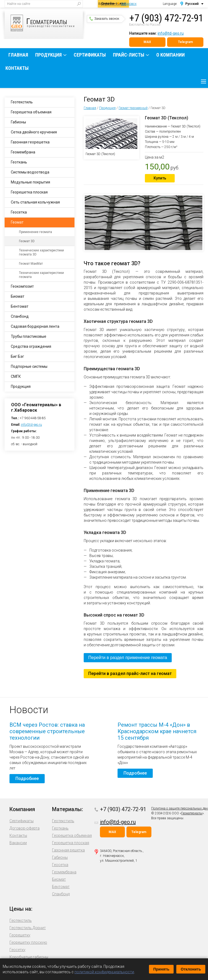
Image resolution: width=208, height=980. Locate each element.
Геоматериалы (192, 813)
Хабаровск (129, 4)
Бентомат (20, 306)
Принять (161, 969)
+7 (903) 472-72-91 (166, 18)
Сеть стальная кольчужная (35, 202)
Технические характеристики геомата (41, 275)
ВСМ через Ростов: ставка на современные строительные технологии (47, 731)
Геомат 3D (27, 241)
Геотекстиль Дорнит (28, 928)
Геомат (17, 222)
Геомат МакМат (31, 264)
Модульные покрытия (30, 182)
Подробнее (27, 779)
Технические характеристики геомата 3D (41, 252)
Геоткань (19, 162)
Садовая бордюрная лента (35, 326)
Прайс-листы (129, 55)
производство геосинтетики (47, 23)
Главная (18, 55)
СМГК (16, 376)
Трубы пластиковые (29, 336)
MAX (147, 42)
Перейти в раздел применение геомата (128, 658)
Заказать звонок (104, 19)
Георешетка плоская (29, 192)
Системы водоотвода (30, 172)
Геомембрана (23, 152)
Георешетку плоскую (28, 942)
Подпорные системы (29, 366)
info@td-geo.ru (171, 33)
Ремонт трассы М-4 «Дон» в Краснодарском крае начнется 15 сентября (157, 731)
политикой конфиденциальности (104, 972)
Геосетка (19, 212)
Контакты (17, 68)
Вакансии (18, 843)
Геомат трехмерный (133, 108)
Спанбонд (20, 316)
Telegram (185, 42)
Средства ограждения (31, 346)
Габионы (18, 122)
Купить (160, 178)
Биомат (18, 296)
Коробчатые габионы (29, 957)
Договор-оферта (25, 828)
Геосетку (17, 950)
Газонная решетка (68, 850)
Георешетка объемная (31, 112)
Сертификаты (90, 55)
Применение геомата (35, 232)
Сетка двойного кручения (34, 132)
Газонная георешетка (30, 142)
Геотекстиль (22, 102)
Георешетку (20, 935)
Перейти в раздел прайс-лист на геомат (130, 673)
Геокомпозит (22, 286)
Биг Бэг (17, 356)
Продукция (48, 55)
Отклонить (191, 969)
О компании (170, 55)
